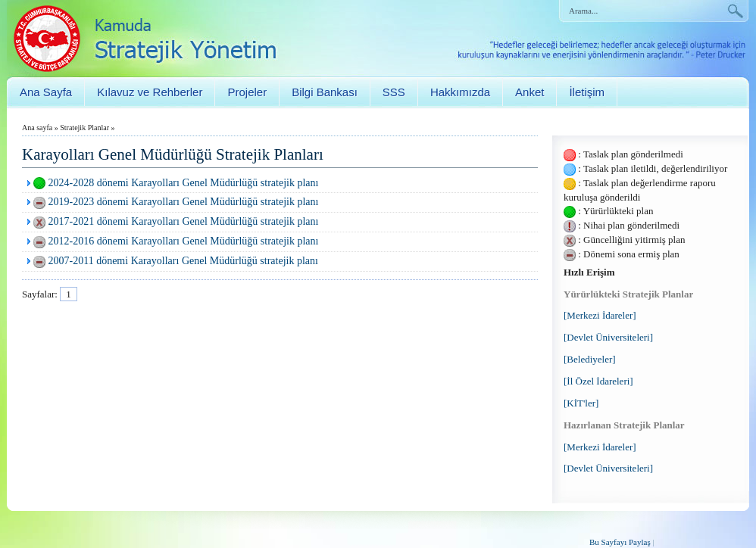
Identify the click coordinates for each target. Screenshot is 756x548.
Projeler (247, 92)
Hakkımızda (460, 92)
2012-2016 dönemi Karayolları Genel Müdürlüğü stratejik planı (184, 241)
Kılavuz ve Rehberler (150, 92)
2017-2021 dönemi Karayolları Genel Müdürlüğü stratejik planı (184, 221)
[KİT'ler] (581, 403)
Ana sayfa (37, 128)
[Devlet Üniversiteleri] (608, 337)
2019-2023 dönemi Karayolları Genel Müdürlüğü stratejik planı (184, 202)
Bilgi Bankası (325, 92)
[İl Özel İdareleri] (598, 381)
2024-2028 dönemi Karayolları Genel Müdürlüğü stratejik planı (184, 183)
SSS (394, 92)
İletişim (587, 92)
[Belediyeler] (590, 359)
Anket (530, 92)
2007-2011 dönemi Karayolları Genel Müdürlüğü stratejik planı (183, 261)
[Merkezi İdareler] (600, 315)
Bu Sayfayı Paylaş (620, 542)
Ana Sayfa (46, 92)
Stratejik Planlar (84, 128)
